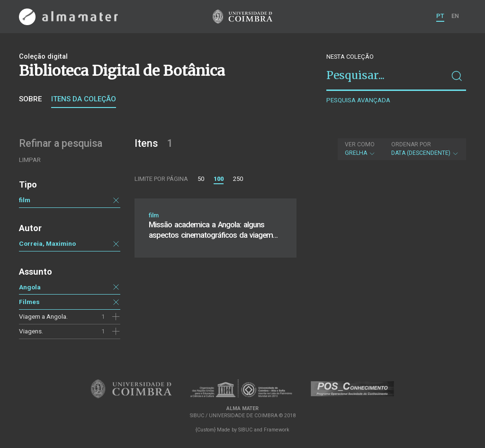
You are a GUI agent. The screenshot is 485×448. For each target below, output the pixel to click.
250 (238, 179)
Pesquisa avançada (358, 100)
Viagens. (31, 331)
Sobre (30, 99)
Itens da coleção (84, 99)
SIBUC (245, 430)
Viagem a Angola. (43, 316)
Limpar (30, 160)
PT (440, 16)
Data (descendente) (425, 149)
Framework (277, 430)
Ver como (360, 144)
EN (455, 16)
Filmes (29, 302)
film (25, 200)
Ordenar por (411, 144)
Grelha (360, 149)
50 (201, 179)
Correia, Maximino (47, 243)
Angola (30, 287)
